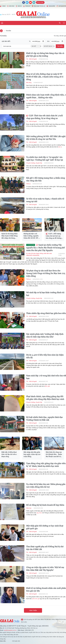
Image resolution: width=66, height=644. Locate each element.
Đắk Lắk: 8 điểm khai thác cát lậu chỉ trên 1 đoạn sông (9, 454)
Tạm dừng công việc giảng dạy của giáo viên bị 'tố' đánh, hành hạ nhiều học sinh (46, 465)
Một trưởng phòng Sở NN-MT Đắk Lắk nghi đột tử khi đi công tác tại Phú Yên (46, 138)
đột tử (60, 147)
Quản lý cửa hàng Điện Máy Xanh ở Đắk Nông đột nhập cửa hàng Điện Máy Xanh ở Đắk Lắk (9, 236)
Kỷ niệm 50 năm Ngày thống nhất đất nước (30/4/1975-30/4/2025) (39, 254)
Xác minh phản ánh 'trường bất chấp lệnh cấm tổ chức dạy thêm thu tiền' (45, 335)
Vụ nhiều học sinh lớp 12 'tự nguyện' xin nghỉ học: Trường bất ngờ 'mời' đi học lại (45, 159)
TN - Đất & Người (31, 59)
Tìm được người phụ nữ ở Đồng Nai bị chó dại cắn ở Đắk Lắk (45, 548)
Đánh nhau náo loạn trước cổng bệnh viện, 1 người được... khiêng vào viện (46, 96)
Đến (48, 41)
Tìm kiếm (8, 31)
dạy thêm (39, 513)
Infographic (61, 6)
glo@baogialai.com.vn (10, 630)
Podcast (27, 6)
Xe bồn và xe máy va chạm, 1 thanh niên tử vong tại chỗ (45, 200)
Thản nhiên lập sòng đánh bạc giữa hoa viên (46, 313)
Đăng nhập (40, 2)
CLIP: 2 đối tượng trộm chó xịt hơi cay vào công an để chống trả (54, 236)
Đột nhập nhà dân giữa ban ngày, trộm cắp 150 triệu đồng (32, 454)
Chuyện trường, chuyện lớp (34, 163)
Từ (30, 41)
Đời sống (29, 83)
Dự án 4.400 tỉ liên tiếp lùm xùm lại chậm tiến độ (45, 356)
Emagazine (51, 6)
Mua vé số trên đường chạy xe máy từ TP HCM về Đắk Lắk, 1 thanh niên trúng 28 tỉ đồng (45, 77)
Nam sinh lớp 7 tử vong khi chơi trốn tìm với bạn (46, 377)
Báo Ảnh (11, 6)
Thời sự (28, 184)
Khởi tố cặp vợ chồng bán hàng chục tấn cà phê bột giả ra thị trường (45, 55)
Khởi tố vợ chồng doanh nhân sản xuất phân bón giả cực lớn (46, 589)
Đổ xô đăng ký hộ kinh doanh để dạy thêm (45, 505)
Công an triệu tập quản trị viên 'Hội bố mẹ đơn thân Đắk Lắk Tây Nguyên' (45, 569)
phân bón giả (36, 599)
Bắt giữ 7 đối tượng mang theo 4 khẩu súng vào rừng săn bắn (46, 179)
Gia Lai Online (10, 621)
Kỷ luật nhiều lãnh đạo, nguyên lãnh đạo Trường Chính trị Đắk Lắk (44, 419)
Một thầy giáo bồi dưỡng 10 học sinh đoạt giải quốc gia (45, 527)
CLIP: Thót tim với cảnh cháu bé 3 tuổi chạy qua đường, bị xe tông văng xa (45, 117)
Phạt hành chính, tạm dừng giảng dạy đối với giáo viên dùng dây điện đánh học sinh (45, 398)
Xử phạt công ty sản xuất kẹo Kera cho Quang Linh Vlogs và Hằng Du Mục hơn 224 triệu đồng (46, 273)
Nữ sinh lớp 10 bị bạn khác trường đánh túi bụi (45, 294)
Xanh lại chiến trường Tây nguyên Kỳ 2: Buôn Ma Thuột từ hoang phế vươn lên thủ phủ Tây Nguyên (46, 248)
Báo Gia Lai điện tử (33, 15)
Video (3, 6)
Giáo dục (29, 508)
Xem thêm (33, 610)
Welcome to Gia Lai (38, 6)
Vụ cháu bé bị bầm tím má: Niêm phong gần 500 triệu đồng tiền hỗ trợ (46, 486)
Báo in (19, 6)
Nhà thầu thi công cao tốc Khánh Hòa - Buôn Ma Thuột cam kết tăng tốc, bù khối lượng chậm (54, 454)
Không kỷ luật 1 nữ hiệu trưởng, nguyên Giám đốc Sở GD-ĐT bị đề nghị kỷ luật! (32, 236)
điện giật (47, 386)
